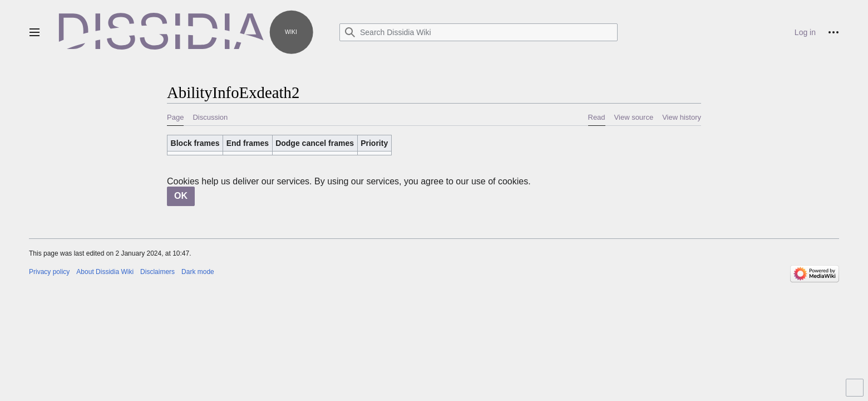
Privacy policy (49, 272)
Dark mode (198, 272)
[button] (34, 32)
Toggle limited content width (856, 392)
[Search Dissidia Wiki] (479, 32)
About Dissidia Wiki (105, 272)
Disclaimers (157, 272)
